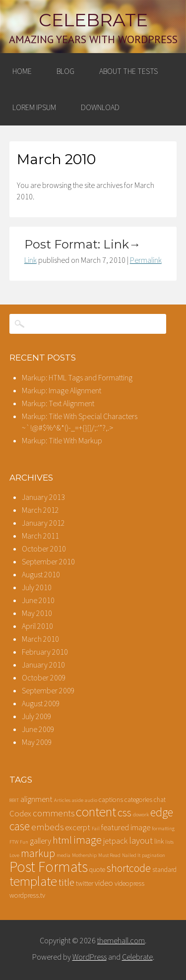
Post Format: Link (83, 244)
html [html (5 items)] (62, 840)
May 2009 (37, 742)
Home (22, 71)
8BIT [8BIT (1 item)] (14, 800)
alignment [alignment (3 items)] (36, 799)
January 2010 (43, 665)
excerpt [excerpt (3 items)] (78, 827)
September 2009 (48, 690)
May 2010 (37, 613)
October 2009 (44, 677)
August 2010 (41, 574)
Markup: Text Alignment (58, 403)
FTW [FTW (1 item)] (14, 842)
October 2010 (44, 549)
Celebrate (93, 20)
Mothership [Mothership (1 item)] (84, 855)
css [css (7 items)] (124, 812)
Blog (65, 71)
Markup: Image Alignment (62, 390)
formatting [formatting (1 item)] (163, 828)
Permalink (146, 260)
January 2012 (43, 523)
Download (100, 107)
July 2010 (37, 587)
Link (31, 260)
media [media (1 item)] (63, 855)
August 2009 (41, 703)
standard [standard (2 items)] (164, 869)
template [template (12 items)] (33, 881)
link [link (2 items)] (159, 841)
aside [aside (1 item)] (78, 800)
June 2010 (38, 600)
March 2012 (40, 510)
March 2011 (40, 536)
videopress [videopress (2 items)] (129, 883)
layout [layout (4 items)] (141, 840)
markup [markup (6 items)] (38, 853)
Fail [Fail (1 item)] (96, 828)
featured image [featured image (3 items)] (126, 827)
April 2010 (37, 626)
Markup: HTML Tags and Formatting (77, 377)
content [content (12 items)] (96, 812)
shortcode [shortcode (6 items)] (129, 868)
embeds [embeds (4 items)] (47, 827)
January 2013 (43, 497)
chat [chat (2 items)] (160, 799)
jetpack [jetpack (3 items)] (115, 841)
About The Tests (128, 71)
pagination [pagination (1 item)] (154, 855)
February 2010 (45, 652)
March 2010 (40, 639)
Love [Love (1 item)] (14, 855)
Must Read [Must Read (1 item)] (109, 855)
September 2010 (48, 561)
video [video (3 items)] (104, 883)
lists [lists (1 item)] (169, 842)
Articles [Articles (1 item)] (62, 800)
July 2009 (37, 716)
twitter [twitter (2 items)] (85, 883)
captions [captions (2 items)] (111, 799)
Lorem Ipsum (34, 107)
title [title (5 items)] (66, 882)
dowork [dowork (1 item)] (141, 815)
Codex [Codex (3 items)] (20, 814)
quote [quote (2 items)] (97, 869)
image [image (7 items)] (88, 840)
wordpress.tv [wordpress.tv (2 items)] (27, 895)
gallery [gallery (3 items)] (40, 841)
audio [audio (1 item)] (91, 800)
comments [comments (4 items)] (54, 813)
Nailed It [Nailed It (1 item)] (131, 855)
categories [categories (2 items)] (138, 799)
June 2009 (38, 729)
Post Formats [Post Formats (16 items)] (49, 867)
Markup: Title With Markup (62, 440)
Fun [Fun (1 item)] (24, 842)
